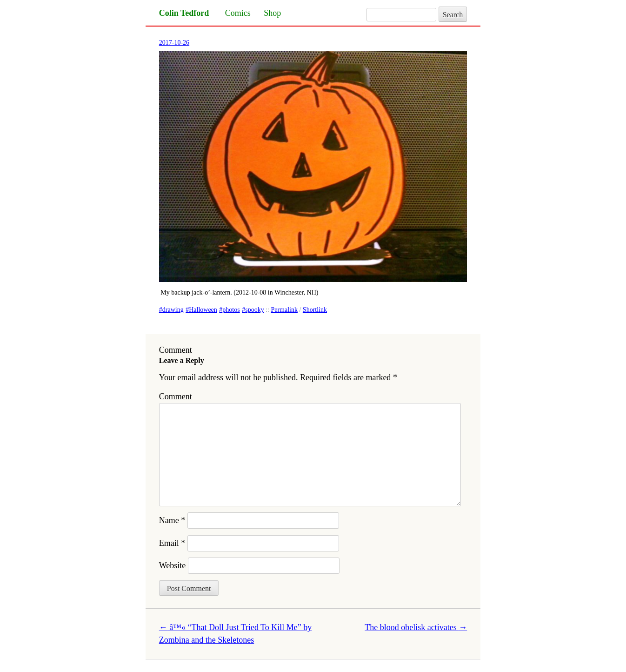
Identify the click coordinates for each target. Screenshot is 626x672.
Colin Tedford (184, 13)
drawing (173, 310)
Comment (176, 396)
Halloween (203, 310)
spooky (254, 310)
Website (173, 565)
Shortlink (315, 310)
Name (172, 520)
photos (231, 310)
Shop (272, 13)
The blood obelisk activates (416, 627)
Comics (238, 13)
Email (172, 543)
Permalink (284, 310)
